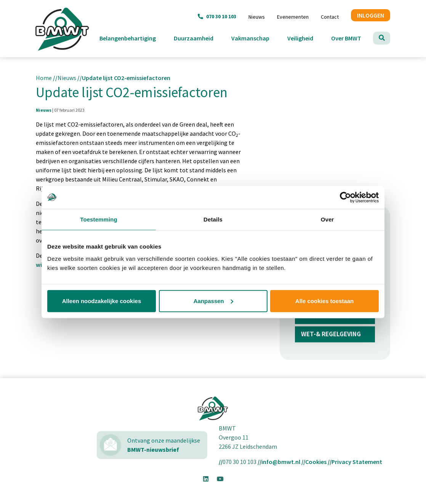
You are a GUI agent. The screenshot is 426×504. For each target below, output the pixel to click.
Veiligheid (306, 38)
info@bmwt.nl (281, 462)
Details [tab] (213, 219)
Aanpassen (213, 301)
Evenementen (293, 17)
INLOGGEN (371, 15)
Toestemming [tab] (99, 219)
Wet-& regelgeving (331, 334)
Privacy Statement (357, 462)
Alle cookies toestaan (324, 301)
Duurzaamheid (199, 38)
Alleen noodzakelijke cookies (102, 301)
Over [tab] (328, 219)
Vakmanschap (256, 38)
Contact (330, 17)
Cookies (316, 462)
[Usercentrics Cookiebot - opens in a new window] (345, 197)
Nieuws (257, 17)
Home (44, 78)
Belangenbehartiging (134, 38)
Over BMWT (352, 38)
